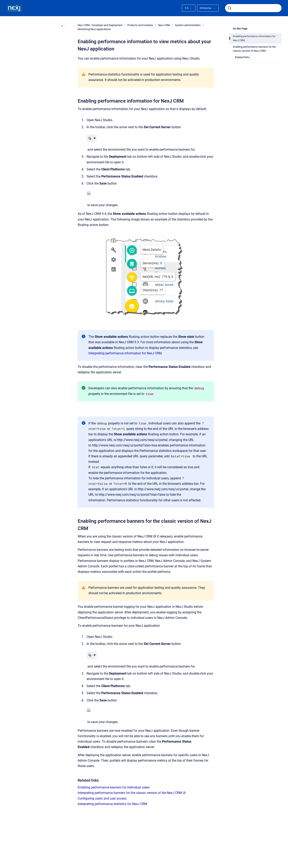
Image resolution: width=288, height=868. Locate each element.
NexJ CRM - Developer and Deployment (100, 25)
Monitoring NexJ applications (94, 29)
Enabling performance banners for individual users (114, 787)
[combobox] (253, 8)
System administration (188, 25)
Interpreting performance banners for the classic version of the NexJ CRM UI (132, 793)
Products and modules (140, 25)
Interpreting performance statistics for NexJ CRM (112, 804)
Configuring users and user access (102, 798)
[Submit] (230, 8)
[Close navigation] (62, 26)
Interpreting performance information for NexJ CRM (125, 353)
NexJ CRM (164, 25)
